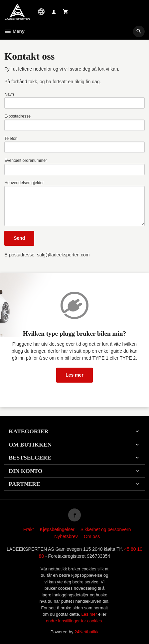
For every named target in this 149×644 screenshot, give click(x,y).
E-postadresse (17, 116)
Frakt (29, 529)
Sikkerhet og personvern (106, 529)
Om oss (92, 536)
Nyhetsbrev (66, 536)
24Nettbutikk (86, 632)
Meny (14, 31)
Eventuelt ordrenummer (26, 161)
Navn (9, 94)
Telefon (11, 139)
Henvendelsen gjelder (24, 183)
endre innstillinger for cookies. (74, 621)
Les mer (74, 375)
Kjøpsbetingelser (57, 529)
